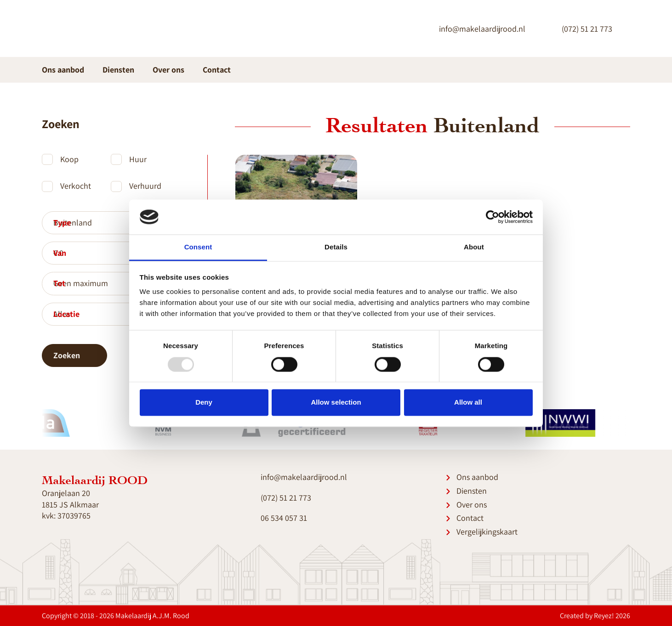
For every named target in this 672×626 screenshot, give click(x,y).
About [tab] (474, 247)
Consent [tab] (198, 247)
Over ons (168, 70)
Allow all (468, 403)
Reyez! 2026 (612, 616)
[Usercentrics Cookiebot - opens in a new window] (493, 217)
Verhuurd (145, 186)
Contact (217, 70)
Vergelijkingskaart (487, 532)
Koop (69, 159)
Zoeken (74, 355)
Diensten (111, 70)
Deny (204, 403)
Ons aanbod (63, 70)
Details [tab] (336, 247)
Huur (138, 159)
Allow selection (336, 403)
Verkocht (76, 186)
